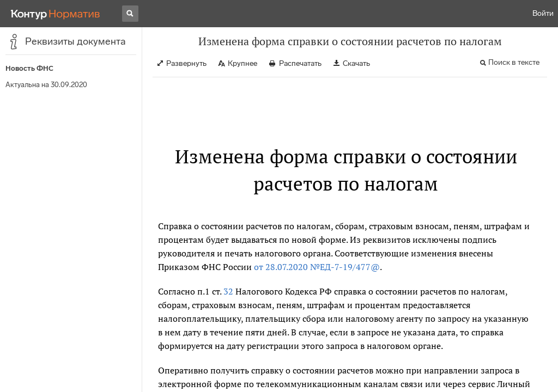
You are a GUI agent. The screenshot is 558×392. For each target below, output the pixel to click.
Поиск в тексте (514, 62)
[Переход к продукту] (56, 14)
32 (228, 291)
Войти (543, 13)
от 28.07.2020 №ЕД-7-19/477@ (317, 267)
